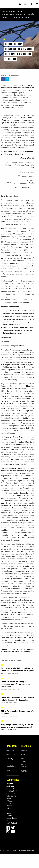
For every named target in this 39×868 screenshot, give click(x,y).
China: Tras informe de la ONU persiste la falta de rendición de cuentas (18, 699)
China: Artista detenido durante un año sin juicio (17, 712)
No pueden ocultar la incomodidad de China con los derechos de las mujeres (17, 669)
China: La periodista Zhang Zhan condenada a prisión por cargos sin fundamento (16, 684)
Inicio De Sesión (11, 766)
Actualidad (16, 12)
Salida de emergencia (24, 765)
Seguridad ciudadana (24, 771)
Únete (26, 4)
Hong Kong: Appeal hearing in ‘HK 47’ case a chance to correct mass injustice (18, 726)
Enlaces (23, 758)
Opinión (23, 754)
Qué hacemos (10, 750)
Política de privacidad (10, 759)
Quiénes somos (11, 754)
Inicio (5, 12)
